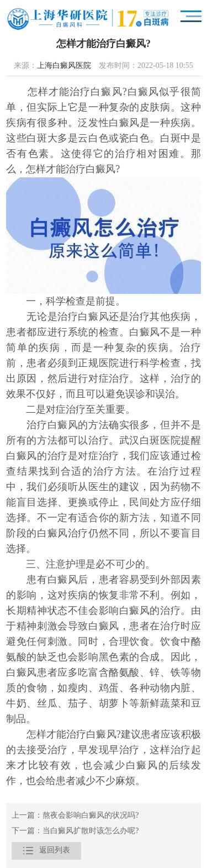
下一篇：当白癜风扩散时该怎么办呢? (75, 831)
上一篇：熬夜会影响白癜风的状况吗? (75, 816)
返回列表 (46, 851)
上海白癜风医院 (64, 66)
